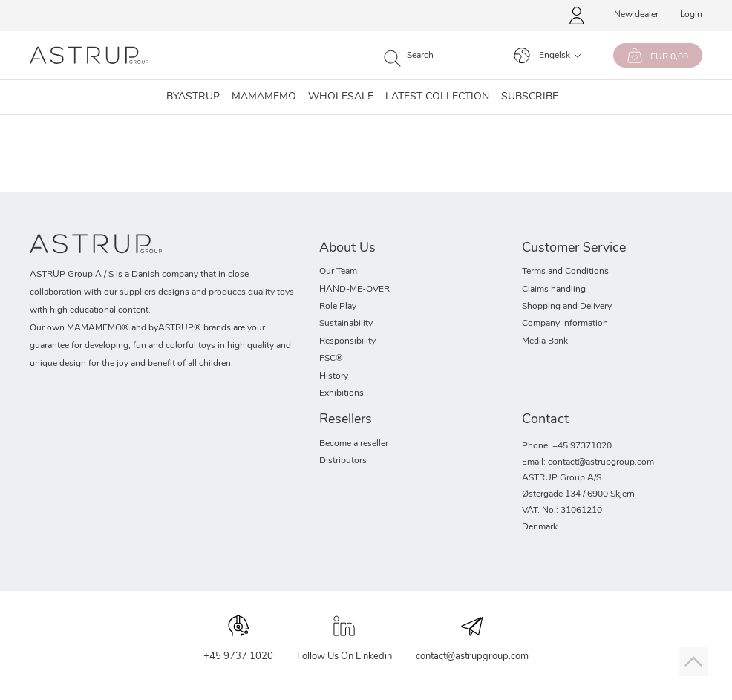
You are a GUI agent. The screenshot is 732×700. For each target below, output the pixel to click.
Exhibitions (342, 393)
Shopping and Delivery (567, 307)
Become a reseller (354, 444)
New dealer (636, 15)
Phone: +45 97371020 (567, 446)
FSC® (331, 359)
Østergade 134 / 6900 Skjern (578, 494)
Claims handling (554, 290)
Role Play (338, 307)
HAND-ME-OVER (354, 290)
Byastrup (193, 97)
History (334, 376)
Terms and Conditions (565, 272)
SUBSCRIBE (530, 97)
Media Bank (545, 341)
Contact (545, 420)
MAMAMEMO (264, 97)
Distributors (343, 461)
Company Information (565, 324)
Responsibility (347, 341)
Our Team (338, 272)
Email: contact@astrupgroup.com (588, 462)
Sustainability (346, 324)
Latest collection (437, 97)
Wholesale (341, 97)
